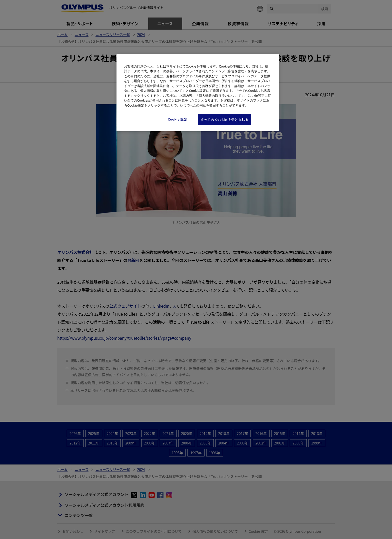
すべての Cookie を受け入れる (224, 120)
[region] (198, 93)
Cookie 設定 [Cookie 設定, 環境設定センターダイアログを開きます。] (178, 119)
